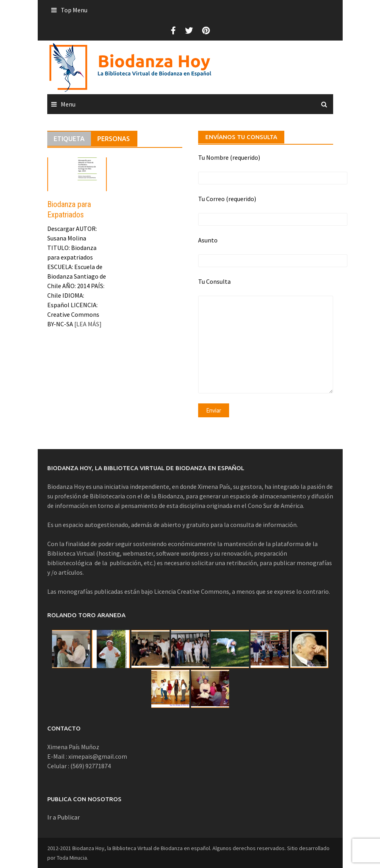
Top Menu (74, 10)
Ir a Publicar (64, 817)
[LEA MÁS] (87, 324)
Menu (68, 104)
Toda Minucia (72, 858)
